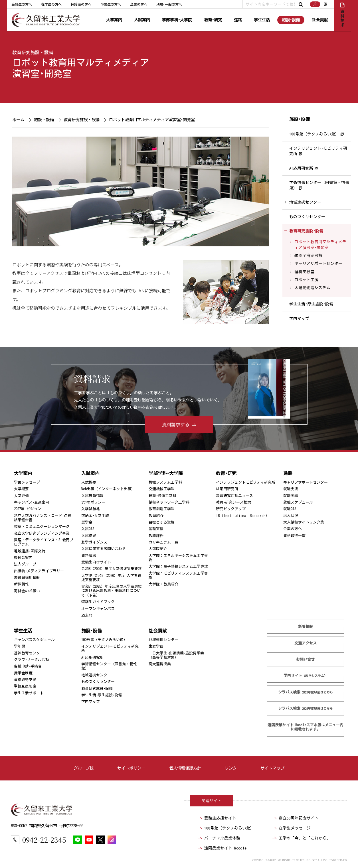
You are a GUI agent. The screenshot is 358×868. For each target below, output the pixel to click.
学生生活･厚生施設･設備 (311, 304)
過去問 (87, 615)
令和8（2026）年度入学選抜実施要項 (112, 569)
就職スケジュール (298, 502)
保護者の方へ (81, 4)
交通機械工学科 (162, 489)
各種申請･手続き (28, 666)
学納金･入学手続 (95, 516)
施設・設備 (44, 120)
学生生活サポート (29, 693)
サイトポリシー (131, 768)
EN (325, 4)
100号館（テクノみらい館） (314, 134)
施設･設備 (291, 20)
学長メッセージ (27, 482)
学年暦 (20, 646)
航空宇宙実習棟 (308, 255)
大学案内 (114, 20)
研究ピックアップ (231, 509)
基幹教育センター (29, 653)
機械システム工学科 (165, 482)
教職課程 (156, 536)
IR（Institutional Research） (243, 516)
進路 (238, 20)
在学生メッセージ (295, 828)
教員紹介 (156, 516)
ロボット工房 (306, 280)
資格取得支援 (25, 680)
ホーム (18, 120)
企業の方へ (139, 4)
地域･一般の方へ (169, 4)
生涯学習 (156, 646)
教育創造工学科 (162, 509)
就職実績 (156, 529)
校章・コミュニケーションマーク (42, 527)
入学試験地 (91, 509)
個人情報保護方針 (185, 768)
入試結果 (89, 536)
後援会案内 (23, 558)
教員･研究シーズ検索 (233, 502)
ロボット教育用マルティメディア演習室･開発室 (320, 245)
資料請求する (176, 425)
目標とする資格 (162, 522)
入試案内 (142, 20)
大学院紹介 (158, 549)
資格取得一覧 (294, 536)
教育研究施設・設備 (33, 52)
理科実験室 (304, 272)
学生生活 (262, 20)
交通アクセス (306, 643)
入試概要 (89, 482)
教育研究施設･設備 (306, 231)
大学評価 (21, 496)
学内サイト (305, 676)
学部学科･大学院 (177, 20)
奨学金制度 (23, 673)
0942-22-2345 (44, 840)
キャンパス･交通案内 (32, 502)
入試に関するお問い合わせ (104, 549)
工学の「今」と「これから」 (305, 838)
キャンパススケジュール (34, 640)
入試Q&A (88, 529)
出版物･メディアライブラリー (39, 571)
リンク (231, 768)
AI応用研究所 (301, 168)
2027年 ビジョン (28, 509)
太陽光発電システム (312, 288)
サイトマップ (272, 768)
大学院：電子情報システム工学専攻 (178, 566)
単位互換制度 (25, 686)
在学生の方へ (51, 4)
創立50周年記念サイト (299, 818)
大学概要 (21, 489)
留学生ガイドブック (98, 602)
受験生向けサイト (96, 562)
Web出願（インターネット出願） (108, 489)
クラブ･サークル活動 (32, 660)
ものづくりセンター (307, 217)
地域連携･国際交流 (30, 551)
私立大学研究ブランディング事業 (42, 533)
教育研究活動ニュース (234, 496)
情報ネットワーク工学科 (169, 502)
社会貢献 (320, 20)
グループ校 (84, 768)
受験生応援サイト (220, 818)
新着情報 (306, 627)
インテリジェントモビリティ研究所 (246, 482)
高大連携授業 (160, 664)
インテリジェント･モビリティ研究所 (318, 151)
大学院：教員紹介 (163, 584)
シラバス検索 (306, 692)
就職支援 (291, 489)
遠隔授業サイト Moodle (306, 727)
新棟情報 (21, 584)
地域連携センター (305, 202)
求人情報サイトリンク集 (304, 522)
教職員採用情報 (27, 578)
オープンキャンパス (98, 609)
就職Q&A (290, 509)
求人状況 (291, 516)
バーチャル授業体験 (222, 838)
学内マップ (299, 319)
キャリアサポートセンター (318, 264)
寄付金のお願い (27, 591)
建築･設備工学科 (162, 496)
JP (315, 4)
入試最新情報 (92, 496)
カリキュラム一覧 (163, 542)
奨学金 (87, 522)
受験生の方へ (22, 4)
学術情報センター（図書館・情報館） (319, 185)
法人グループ (25, 564)
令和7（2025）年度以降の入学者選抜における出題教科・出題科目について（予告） (112, 591)
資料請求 (89, 556)
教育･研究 (213, 20)
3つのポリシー (93, 502)
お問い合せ (305, 659)
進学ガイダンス (94, 542)
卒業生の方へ (111, 4)
